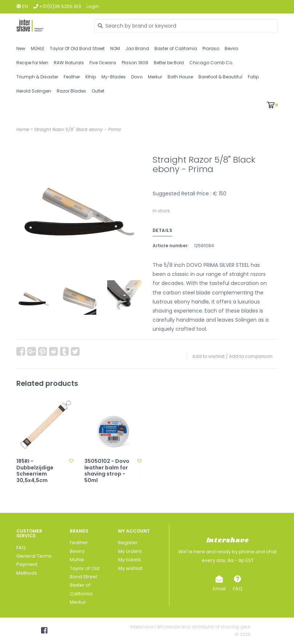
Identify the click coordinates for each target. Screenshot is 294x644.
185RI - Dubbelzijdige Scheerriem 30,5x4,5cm (35, 471)
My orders (130, 551)
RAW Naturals (69, 63)
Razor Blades (71, 91)
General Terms (34, 556)
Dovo (137, 77)
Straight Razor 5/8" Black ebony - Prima (77, 129)
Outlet (98, 91)
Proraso (211, 48)
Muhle (77, 560)
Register (128, 543)
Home (23, 129)
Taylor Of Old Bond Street (77, 48)
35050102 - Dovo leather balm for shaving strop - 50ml (107, 471)
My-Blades (114, 77)
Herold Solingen (34, 91)
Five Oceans (103, 63)
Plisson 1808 (135, 63)
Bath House (180, 77)
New (21, 48)
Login (93, 6)
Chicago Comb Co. (211, 63)
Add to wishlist (208, 356)
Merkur (155, 77)
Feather (72, 77)
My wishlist (130, 568)
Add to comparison (251, 356)
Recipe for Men (32, 63)
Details (163, 230)
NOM (115, 48)
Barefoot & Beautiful (220, 77)
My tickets (130, 560)
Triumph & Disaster (37, 77)
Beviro (231, 48)
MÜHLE (38, 48)
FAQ (21, 548)
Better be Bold (169, 63)
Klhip (91, 77)
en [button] (22, 6)
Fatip (253, 77)
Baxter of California (176, 48)
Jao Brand (137, 48)
